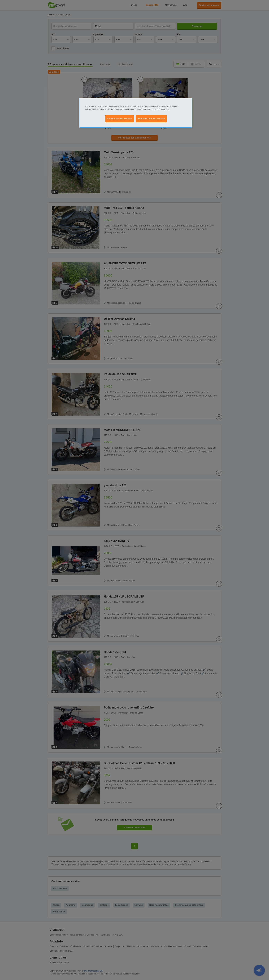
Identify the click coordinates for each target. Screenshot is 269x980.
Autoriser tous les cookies (151, 119)
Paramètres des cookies (120, 119)
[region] (136, 113)
